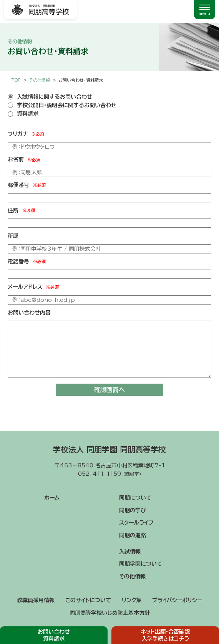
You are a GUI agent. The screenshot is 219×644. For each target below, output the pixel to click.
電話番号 (27, 262)
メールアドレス (33, 287)
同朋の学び (133, 510)
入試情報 (130, 551)
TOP (16, 80)
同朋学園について (141, 564)
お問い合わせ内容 (29, 313)
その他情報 (132, 576)
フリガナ (26, 134)
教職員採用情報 (36, 600)
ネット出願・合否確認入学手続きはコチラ (165, 635)
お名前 (24, 160)
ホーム (52, 498)
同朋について (135, 498)
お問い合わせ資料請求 (54, 635)
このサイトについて (88, 600)
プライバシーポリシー (177, 600)
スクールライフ (136, 523)
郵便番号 (27, 185)
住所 (21, 210)
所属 (13, 236)
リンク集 (132, 600)
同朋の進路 (133, 535)
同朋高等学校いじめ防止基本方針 (110, 613)
